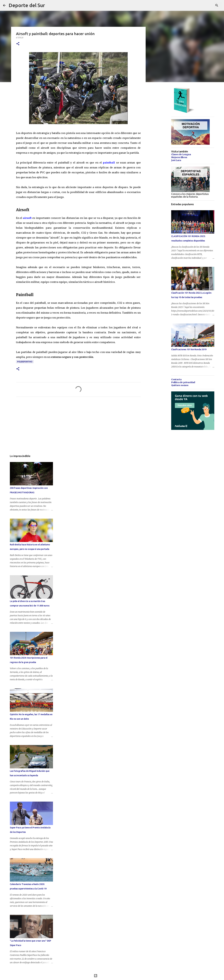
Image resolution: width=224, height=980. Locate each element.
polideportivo (25, 362)
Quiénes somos (180, 385)
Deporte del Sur (27, 5)
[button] (18, 44)
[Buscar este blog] (205, 5)
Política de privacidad (183, 382)
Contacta (176, 379)
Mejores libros (179, 157)
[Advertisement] (78, 428)
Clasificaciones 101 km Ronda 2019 (189, 349)
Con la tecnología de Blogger (112, 976)
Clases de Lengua (181, 154)
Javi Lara (176, 160)
